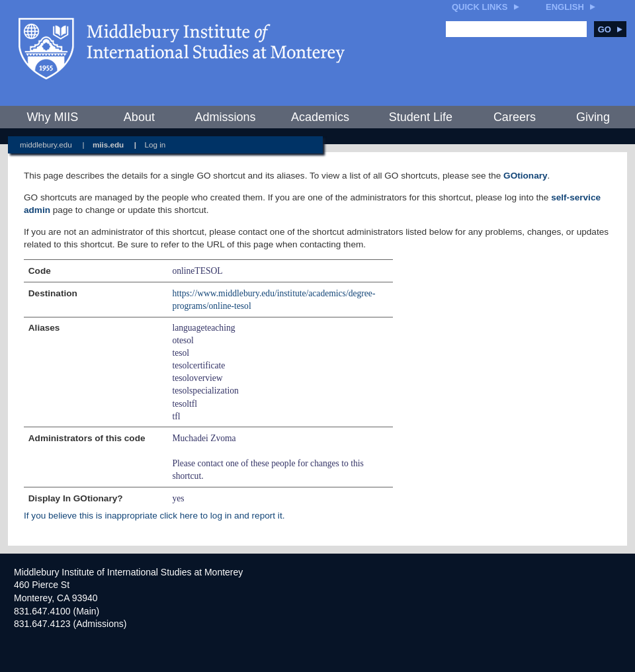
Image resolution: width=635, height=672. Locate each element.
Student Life (421, 117)
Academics (320, 117)
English (565, 7)
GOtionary (525, 176)
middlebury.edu (46, 145)
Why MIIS (52, 117)
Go (610, 29)
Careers (515, 117)
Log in (155, 145)
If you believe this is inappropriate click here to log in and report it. (154, 516)
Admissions (225, 117)
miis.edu (108, 145)
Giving (593, 117)
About (139, 117)
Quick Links (480, 7)
